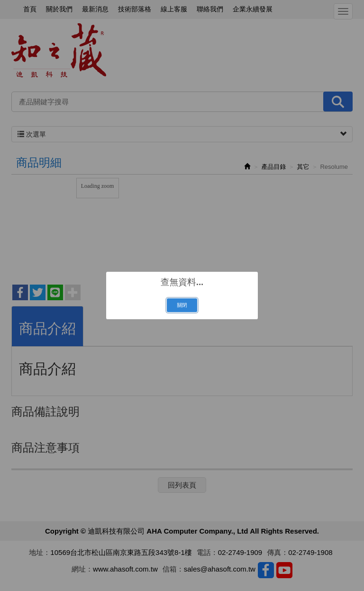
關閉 (182, 305)
